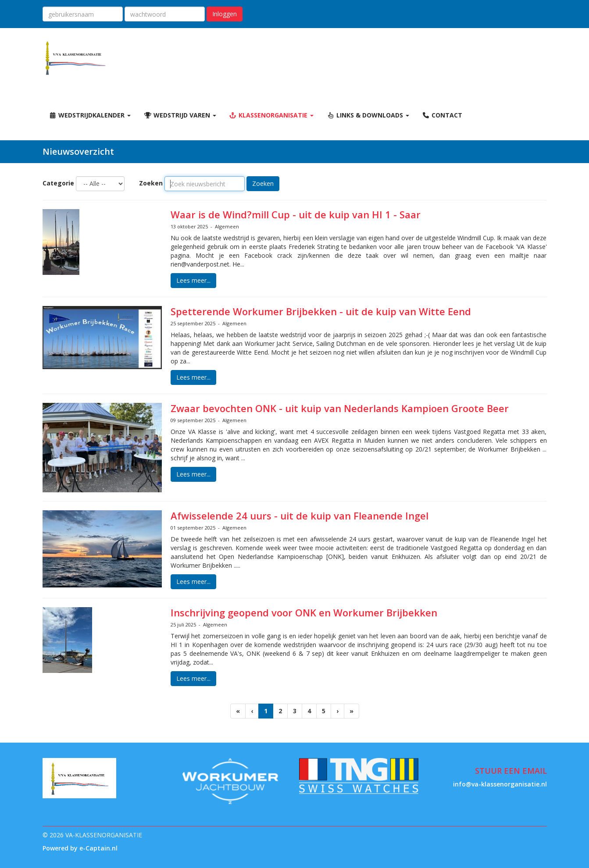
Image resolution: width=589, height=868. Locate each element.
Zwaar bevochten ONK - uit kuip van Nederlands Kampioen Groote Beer (340, 408)
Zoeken (151, 183)
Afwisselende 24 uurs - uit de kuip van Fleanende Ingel (300, 516)
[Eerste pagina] (238, 711)
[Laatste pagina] (352, 711)
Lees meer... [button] (193, 280)
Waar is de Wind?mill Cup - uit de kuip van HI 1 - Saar (296, 214)
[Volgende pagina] (337, 711)
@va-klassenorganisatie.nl (500, 784)
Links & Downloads (368, 115)
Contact (443, 115)
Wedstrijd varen (180, 115)
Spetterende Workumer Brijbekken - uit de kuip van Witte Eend (321, 311)
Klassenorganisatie (272, 115)
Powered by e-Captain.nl (80, 848)
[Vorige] (252, 711)
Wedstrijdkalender (90, 115)
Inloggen (225, 14)
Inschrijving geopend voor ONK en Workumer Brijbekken (304, 612)
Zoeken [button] (263, 183)
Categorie (58, 183)
